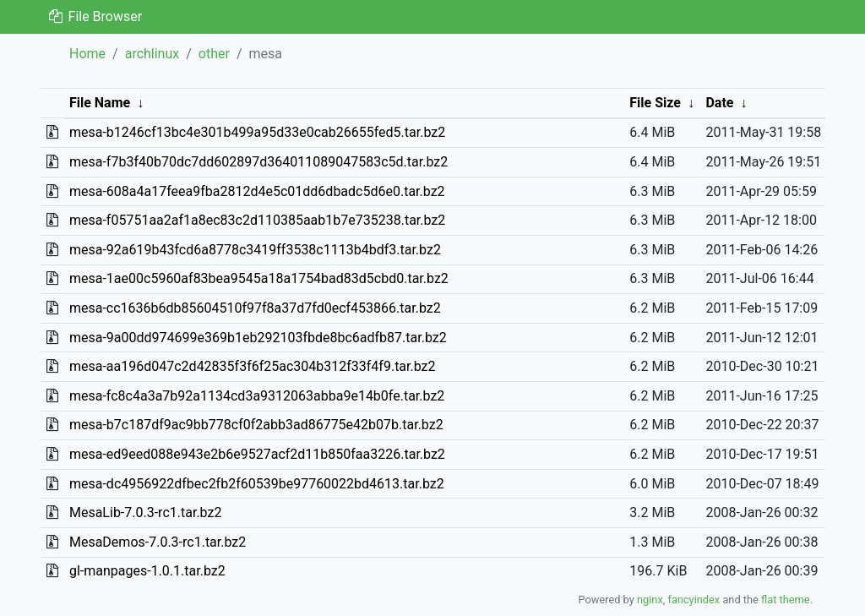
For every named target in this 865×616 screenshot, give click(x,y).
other (214, 54)
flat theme (786, 600)
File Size (655, 103)
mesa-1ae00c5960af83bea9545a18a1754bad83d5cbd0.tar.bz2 (259, 278)
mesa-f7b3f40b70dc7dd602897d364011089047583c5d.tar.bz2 (258, 162)
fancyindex (694, 600)
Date (719, 103)
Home (87, 54)
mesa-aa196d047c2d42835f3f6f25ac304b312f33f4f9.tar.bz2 (253, 366)
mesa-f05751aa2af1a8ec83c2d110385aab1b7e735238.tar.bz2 (257, 220)
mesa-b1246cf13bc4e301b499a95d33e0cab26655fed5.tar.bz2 (257, 132)
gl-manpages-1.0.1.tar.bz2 (147, 571)
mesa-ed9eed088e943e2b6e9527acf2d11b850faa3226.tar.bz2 (257, 454)
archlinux (152, 54)
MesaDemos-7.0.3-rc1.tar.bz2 (158, 542)
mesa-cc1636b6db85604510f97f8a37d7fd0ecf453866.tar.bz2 (255, 308)
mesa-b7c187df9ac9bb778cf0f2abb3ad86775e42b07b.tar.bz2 (256, 425)
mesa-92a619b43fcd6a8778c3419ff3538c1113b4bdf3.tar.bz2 (255, 250)
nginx (650, 600)
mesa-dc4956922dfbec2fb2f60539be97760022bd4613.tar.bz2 (257, 484)
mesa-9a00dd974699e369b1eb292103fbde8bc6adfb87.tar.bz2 (258, 338)
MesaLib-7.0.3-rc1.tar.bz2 (145, 512)
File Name (100, 103)
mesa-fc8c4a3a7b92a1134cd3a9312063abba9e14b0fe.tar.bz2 (257, 396)
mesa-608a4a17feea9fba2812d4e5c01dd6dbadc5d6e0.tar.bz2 (257, 191)
